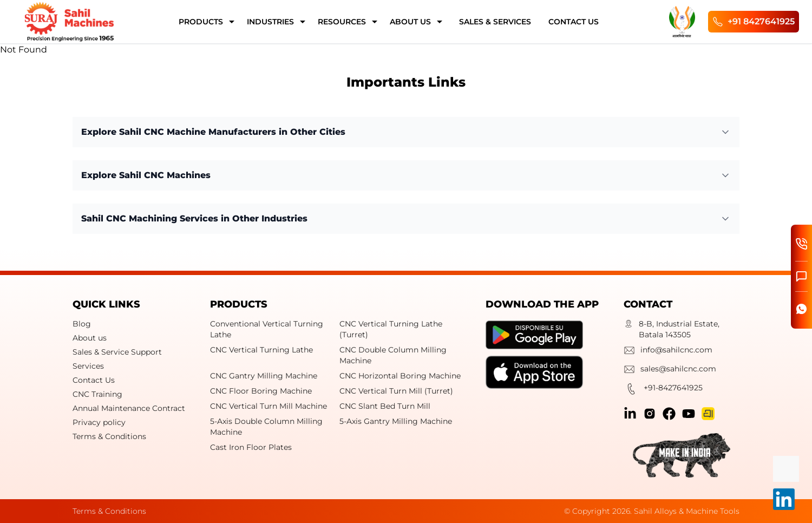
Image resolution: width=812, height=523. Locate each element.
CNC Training (97, 394)
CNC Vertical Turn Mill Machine (269, 406)
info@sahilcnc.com (668, 352)
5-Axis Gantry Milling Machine (396, 421)
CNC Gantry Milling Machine (264, 376)
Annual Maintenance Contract (129, 408)
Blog (82, 324)
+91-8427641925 (663, 390)
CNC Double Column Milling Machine (393, 355)
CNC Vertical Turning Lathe (261, 350)
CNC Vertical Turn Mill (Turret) (396, 391)
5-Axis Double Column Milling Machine (266, 427)
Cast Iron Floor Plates (251, 447)
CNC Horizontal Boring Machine (400, 376)
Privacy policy (99, 422)
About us (90, 338)
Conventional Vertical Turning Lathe (267, 329)
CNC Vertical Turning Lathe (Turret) (391, 329)
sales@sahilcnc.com (670, 371)
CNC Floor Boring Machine (261, 391)
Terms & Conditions (109, 436)
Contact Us (94, 380)
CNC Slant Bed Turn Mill (385, 406)
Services (88, 366)
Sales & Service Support (117, 352)
